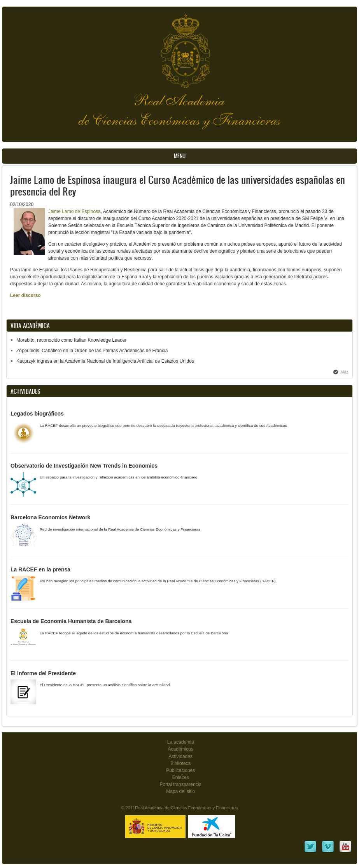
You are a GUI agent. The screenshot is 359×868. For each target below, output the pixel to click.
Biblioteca (180, 763)
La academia (181, 742)
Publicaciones (180, 770)
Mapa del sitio (180, 791)
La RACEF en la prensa (40, 569)
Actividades (181, 756)
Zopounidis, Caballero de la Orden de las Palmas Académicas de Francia (92, 351)
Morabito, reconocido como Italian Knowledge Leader (72, 340)
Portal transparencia (180, 784)
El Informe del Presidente (43, 673)
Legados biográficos (37, 414)
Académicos (181, 749)
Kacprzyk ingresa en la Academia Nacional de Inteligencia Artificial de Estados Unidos (105, 361)
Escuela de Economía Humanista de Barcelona (71, 621)
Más (344, 372)
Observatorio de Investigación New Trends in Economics (84, 466)
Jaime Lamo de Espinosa (74, 211)
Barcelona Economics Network (50, 517)
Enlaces (181, 777)
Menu (180, 156)
